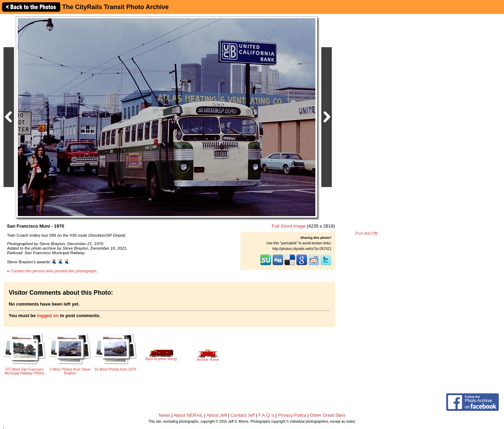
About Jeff (217, 415)
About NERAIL (188, 415)
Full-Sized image (289, 226)
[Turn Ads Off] (366, 233)
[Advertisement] (366, 123)
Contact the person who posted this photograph (54, 271)
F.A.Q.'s (266, 415)
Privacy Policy (292, 415)
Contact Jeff (243, 415)
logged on (48, 316)
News (164, 415)
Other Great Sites (328, 415)
